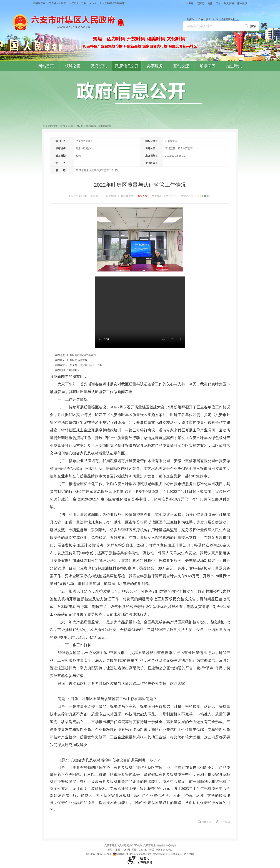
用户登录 (242, 3)
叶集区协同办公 (275, 85)
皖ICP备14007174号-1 (99, 854)
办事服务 (155, 66)
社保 (216, 19)
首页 (63, 126)
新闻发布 (91, 126)
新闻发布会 (105, 126)
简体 (210, 3)
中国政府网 (39, 3)
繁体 (218, 3)
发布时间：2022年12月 (67, 370)
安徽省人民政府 (57, 3)
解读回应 (208, 66)
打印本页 (207, 822)
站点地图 (189, 854)
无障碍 (201, 3)
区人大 (93, 3)
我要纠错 (143, 196)
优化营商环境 (228, 19)
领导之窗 (73, 66)
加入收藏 (229, 3)
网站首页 (46, 66)
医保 (201, 19)
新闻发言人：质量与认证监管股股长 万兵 (79, 365)
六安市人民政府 (78, 3)
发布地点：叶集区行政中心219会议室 (75, 355)
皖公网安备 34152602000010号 (132, 854)
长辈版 (190, 3)
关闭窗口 (225, 822)
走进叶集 (234, 66)
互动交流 (181, 66)
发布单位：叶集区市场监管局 (71, 360)
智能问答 (264, 26)
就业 (208, 19)
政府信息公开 (127, 66)
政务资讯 (99, 66)
